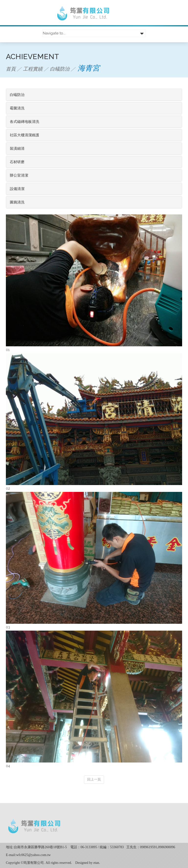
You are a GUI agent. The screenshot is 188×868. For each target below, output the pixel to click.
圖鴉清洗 (17, 202)
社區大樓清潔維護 (24, 135)
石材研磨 (17, 162)
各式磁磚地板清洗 (24, 122)
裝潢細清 (17, 148)
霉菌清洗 (17, 108)
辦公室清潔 (19, 175)
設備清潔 (17, 189)
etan (96, 863)
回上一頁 (94, 779)
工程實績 (33, 69)
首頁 (11, 69)
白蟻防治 (60, 69)
